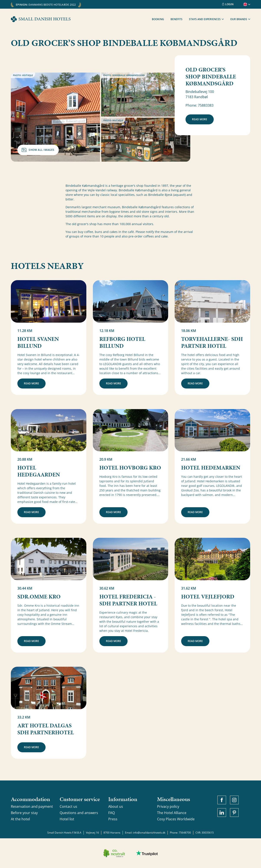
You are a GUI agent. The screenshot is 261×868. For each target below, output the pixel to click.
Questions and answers (79, 813)
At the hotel (20, 819)
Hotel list (67, 819)
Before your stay (24, 813)
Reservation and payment (32, 806)
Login (228, 4)
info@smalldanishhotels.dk (149, 833)
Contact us (68, 806)
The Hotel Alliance (172, 813)
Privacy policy (168, 806)
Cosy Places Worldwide (176, 819)
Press (113, 819)
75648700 (185, 833)
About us (116, 806)
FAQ (112, 813)
